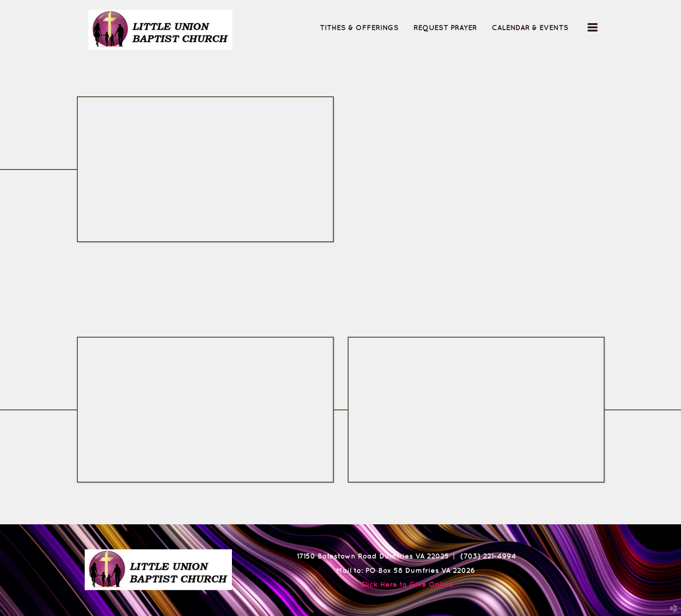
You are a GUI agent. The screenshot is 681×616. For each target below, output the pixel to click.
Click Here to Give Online (407, 584)
